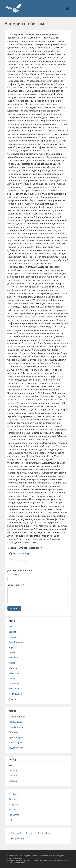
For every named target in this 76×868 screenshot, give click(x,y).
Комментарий (15, 585)
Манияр (13, 668)
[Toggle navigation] (68, 8)
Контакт (29, 833)
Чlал (11, 627)
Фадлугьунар (15, 694)
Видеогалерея (16, 748)
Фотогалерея (15, 743)
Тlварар (13, 699)
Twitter (12, 799)
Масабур (13, 781)
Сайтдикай (16, 833)
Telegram (13, 804)
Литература (15, 771)
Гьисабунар (15, 683)
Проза (12, 652)
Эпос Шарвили (16, 642)
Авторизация (17, 838)
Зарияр (13, 632)
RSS (11, 820)
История (13, 776)
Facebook (14, 794)
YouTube (13, 810)
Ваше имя (13, 575)
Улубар (12, 647)
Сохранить (14, 608)
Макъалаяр (24, 553)
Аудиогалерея (16, 737)
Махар (12, 663)
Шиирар (13, 637)
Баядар (12, 678)
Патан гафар (15, 732)
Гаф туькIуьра (16, 722)
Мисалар (13, 658)
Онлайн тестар (16, 727)
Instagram (14, 815)
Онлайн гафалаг (17, 717)
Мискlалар (14, 689)
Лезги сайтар (44, 833)
